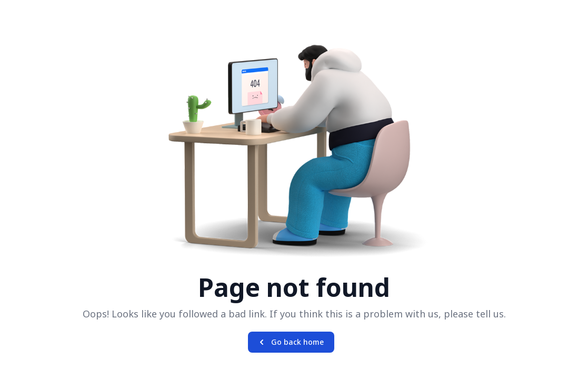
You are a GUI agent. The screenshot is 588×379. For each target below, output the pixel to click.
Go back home (290, 342)
